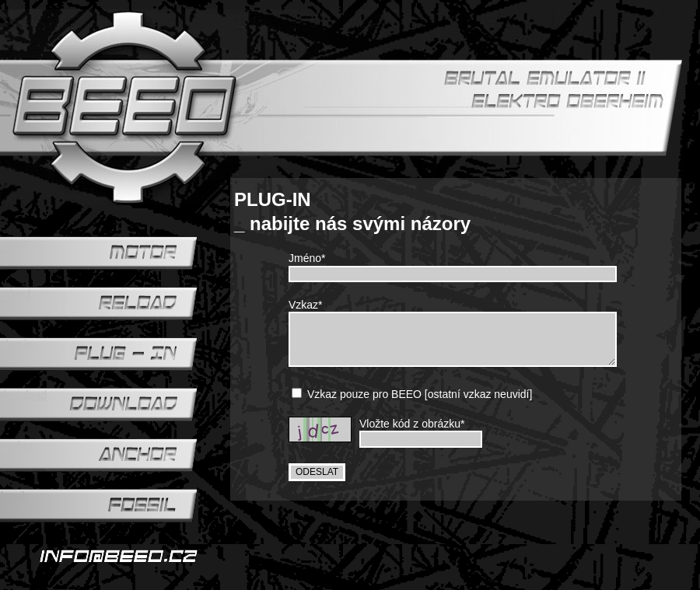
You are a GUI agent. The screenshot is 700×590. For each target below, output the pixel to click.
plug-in (16, 344)
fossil (12, 496)
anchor (17, 445)
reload (15, 294)
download (23, 395)
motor (14, 243)
